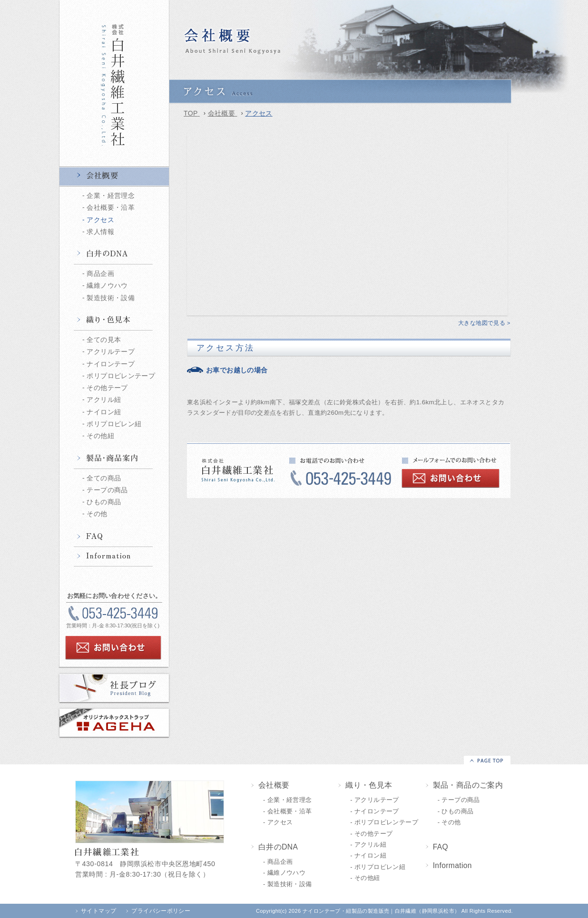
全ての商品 (104, 478)
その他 (97, 514)
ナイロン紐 (104, 412)
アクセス (100, 220)
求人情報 (100, 232)
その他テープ (107, 388)
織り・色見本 (114, 321)
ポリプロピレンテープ (121, 376)
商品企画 (100, 273)
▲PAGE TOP (487, 760)
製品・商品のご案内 (468, 785)
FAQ (114, 537)
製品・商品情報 (114, 459)
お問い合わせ (113, 648)
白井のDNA (114, 254)
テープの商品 (107, 490)
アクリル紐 (104, 400)
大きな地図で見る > (484, 323)
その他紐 (100, 436)
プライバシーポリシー (161, 911)
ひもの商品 (104, 502)
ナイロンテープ (111, 364)
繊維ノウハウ (107, 285)
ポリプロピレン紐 (114, 424)
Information (114, 557)
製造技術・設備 (111, 298)
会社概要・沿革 (111, 207)
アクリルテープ (111, 352)
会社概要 (114, 176)
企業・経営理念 (111, 195)
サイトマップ (98, 911)
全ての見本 (104, 340)
